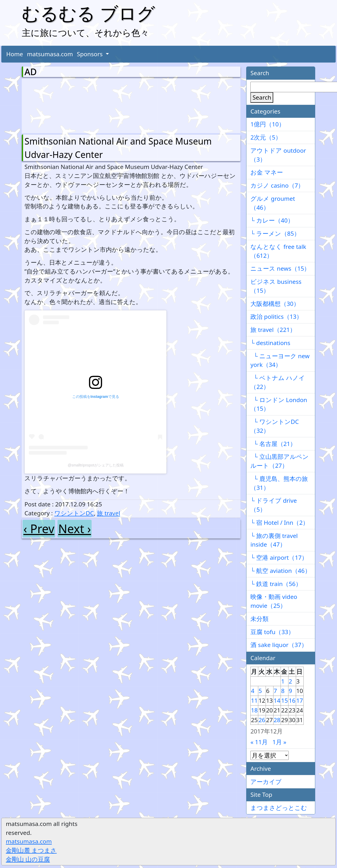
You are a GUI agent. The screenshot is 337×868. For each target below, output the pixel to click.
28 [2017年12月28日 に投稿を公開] (277, 720)
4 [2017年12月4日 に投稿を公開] (253, 691)
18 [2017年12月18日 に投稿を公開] (254, 710)
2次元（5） (266, 137)
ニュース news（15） (280, 268)
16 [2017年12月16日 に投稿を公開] (292, 700)
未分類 (259, 619)
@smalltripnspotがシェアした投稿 (96, 465)
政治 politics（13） (276, 317)
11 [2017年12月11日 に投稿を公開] (254, 700)
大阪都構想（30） (275, 304)
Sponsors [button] (91, 54)
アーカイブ (266, 782)
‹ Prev (39, 529)
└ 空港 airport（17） (279, 558)
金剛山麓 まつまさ (31, 850)
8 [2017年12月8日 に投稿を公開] (283, 691)
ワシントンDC (74, 513)
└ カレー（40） (272, 220)
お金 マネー (267, 172)
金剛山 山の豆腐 (28, 859)
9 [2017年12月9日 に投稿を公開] (290, 691)
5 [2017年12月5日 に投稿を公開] (260, 691)
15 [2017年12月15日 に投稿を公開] (285, 700)
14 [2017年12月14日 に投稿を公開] (277, 700)
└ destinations (270, 343)
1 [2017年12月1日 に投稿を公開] (283, 681)
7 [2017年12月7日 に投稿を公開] (275, 691)
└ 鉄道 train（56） (276, 584)
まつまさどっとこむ (279, 808)
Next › (75, 529)
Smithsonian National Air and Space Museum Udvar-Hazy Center (118, 148)
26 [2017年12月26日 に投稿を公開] (262, 720)
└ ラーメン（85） (275, 233)
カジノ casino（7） (277, 185)
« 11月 (259, 742)
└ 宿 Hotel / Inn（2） (280, 523)
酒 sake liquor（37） (279, 645)
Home (15, 54)
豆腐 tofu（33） (272, 632)
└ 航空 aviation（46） (280, 571)
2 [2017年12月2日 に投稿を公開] (290, 681)
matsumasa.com (50, 54)
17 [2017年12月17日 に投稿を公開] (300, 700)
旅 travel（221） (273, 330)
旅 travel (108, 513)
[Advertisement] (52, 105)
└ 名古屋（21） (273, 444)
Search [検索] (262, 97)
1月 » (279, 742)
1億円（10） (268, 124)
